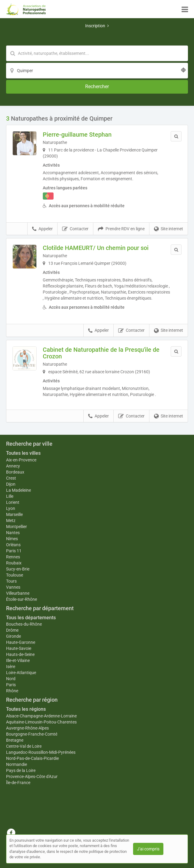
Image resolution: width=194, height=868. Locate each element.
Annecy (13, 466)
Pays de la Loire (21, 770)
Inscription (97, 26)
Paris (11, 685)
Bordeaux (15, 472)
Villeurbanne (18, 593)
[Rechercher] (97, 87)
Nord (11, 679)
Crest (11, 478)
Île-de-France (18, 783)
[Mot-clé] (97, 53)
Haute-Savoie (19, 648)
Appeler (42, 229)
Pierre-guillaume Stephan (77, 135)
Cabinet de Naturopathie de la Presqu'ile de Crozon (101, 353)
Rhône (12, 691)
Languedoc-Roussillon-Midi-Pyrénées (41, 752)
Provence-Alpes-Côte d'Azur (32, 777)
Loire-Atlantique (21, 673)
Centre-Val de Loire (24, 746)
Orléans (13, 545)
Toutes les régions (26, 709)
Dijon (11, 484)
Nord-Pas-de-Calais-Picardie (32, 758)
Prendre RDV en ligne (121, 229)
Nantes (13, 533)
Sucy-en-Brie (18, 569)
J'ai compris (148, 849)
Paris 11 (14, 551)
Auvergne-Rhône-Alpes (27, 728)
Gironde (13, 636)
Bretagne (15, 740)
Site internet (169, 229)
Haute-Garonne (21, 642)
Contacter (75, 229)
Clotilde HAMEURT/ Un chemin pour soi (96, 248)
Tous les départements (31, 618)
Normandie (17, 764)
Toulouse (15, 575)
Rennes (13, 557)
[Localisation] (97, 71)
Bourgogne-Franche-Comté (32, 734)
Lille (10, 496)
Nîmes (12, 539)
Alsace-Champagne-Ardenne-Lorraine (41, 716)
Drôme (12, 630)
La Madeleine (18, 490)
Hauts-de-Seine (20, 654)
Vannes (13, 587)
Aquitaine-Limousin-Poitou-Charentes (41, 722)
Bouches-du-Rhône (24, 624)
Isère (11, 667)
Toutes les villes (23, 453)
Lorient (13, 502)
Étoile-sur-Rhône (22, 599)
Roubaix (14, 563)
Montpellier (17, 527)
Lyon (11, 508)
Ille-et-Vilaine (18, 660)
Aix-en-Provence (21, 460)
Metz (11, 520)
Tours (11, 581)
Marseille (14, 514)
